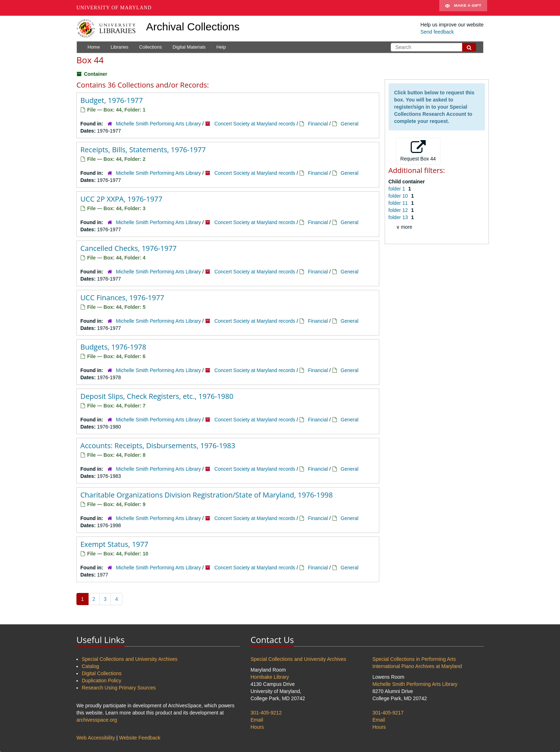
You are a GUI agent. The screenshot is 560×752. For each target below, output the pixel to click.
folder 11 (399, 203)
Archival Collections (193, 27)
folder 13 (399, 217)
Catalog (90, 666)
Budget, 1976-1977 (112, 100)
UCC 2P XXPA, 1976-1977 (121, 199)
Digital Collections (102, 673)
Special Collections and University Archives (130, 659)
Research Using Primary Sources (119, 688)
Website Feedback (140, 738)
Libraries (120, 47)
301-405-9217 (388, 713)
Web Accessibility (96, 738)
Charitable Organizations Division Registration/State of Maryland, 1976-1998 (207, 495)
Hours (257, 727)
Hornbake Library (270, 677)
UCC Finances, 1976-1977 (122, 298)
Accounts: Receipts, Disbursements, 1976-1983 (158, 446)
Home (94, 47)
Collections (151, 47)
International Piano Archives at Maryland (417, 666)
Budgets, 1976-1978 (113, 347)
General (350, 124)
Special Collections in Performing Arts (414, 659)
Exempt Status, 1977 (114, 544)
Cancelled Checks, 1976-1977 (129, 248)
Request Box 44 (418, 151)
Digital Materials (189, 47)
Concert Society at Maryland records (255, 124)
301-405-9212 (266, 713)
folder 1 (398, 189)
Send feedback (437, 32)
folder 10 (399, 196)
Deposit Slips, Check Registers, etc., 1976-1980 (157, 396)
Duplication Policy (102, 681)
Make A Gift (463, 8)
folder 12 (399, 210)
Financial (318, 124)
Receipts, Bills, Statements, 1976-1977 (143, 150)
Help (221, 47)
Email (257, 720)
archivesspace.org (97, 720)
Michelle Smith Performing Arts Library (159, 124)
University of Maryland (114, 8)
